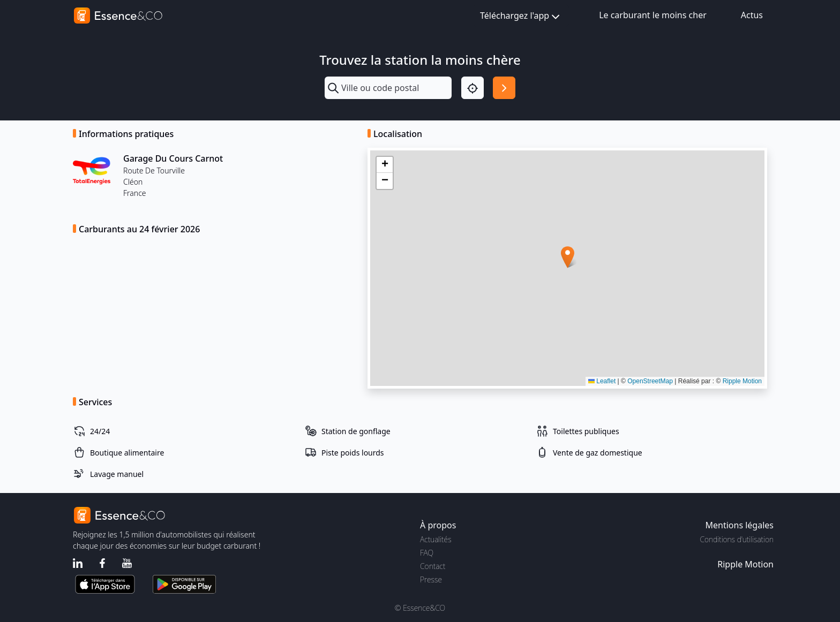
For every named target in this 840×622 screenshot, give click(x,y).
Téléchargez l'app (521, 16)
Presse (431, 579)
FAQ (427, 553)
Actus (752, 15)
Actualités (436, 539)
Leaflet (602, 381)
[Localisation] (472, 88)
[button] (568, 257)
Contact (433, 566)
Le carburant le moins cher (653, 15)
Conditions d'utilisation (737, 539)
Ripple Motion (742, 381)
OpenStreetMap (650, 381)
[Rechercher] (504, 88)
